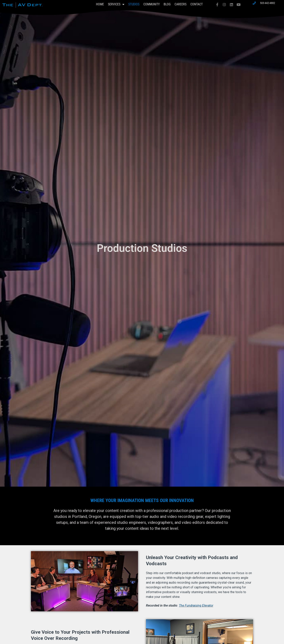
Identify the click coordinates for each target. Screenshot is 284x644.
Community (152, 4)
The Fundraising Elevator (196, 605)
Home (100, 4)
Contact (197, 4)
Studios (134, 4)
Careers (180, 4)
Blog (167, 4)
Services (116, 4)
